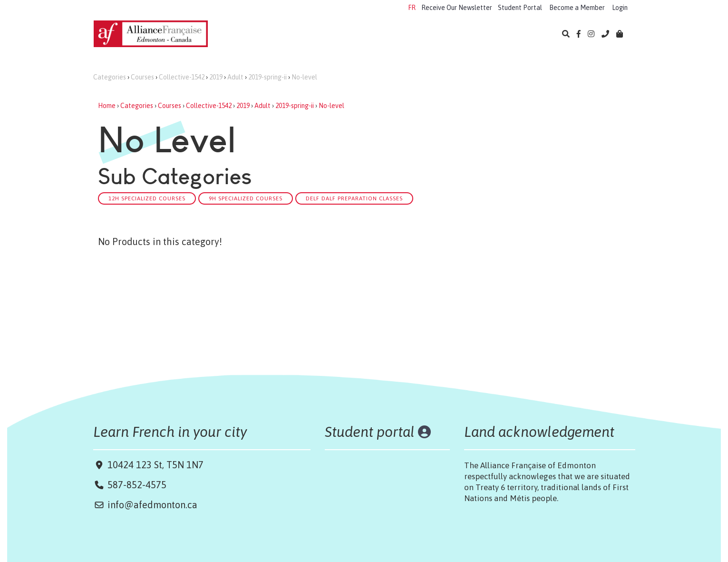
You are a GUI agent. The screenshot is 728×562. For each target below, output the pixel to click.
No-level (304, 77)
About (519, 35)
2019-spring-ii (267, 77)
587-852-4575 (137, 485)
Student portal (370, 432)
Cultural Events (420, 35)
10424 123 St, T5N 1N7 (154, 465)
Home (107, 106)
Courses (142, 77)
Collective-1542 (182, 77)
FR (412, 8)
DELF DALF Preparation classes (354, 198)
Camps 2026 (312, 35)
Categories (110, 77)
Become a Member (577, 8)
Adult (235, 77)
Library (477, 35)
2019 (216, 77)
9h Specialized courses (246, 198)
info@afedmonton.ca (152, 505)
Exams (364, 35)
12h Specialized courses (147, 198)
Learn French (250, 35)
